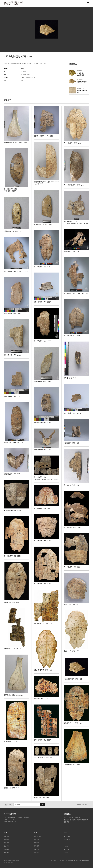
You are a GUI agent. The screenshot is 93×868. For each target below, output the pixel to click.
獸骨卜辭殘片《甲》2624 (42, 382)
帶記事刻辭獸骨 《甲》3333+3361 (15, 143)
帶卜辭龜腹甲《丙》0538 (42, 584)
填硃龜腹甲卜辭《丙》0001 (73, 723)
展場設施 (7, 849)
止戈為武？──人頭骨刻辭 (82, 74)
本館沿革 (36, 840)
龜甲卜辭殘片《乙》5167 (42, 740)
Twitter (66, 846)
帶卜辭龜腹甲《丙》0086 (42, 267)
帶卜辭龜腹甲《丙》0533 (42, 541)
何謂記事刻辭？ (82, 82)
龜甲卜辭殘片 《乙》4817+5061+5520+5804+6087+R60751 (77, 223)
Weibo (66, 853)
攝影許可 (7, 853)
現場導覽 (7, 840)
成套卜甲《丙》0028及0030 (43, 757)
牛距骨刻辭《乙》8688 (71, 443)
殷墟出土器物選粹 (82, 91)
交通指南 (7, 846)
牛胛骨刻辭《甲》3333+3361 (14, 695)
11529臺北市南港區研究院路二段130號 (16, 818)
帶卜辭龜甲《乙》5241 (11, 741)
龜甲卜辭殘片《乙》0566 (42, 699)
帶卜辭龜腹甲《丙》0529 (72, 528)
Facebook (67, 836)
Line (65, 843)
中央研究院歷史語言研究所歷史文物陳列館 (13, 3)
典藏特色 (36, 843)
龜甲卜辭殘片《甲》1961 (12, 396)
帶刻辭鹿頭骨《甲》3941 (12, 474)
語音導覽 (7, 843)
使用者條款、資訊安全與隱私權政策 (79, 861)
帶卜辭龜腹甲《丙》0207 (42, 508)
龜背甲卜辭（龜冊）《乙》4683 (14, 443)
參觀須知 (7, 836)
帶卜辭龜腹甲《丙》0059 (72, 567)
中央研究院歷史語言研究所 (12, 861)
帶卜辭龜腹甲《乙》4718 (42, 341)
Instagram (67, 840)
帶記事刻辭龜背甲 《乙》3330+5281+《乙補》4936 (46, 183)
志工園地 (53, 861)
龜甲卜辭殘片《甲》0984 (42, 423)
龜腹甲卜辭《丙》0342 (11, 788)
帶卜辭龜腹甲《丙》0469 (12, 510)
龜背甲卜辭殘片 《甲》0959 (43, 136)
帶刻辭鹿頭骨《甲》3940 (42, 450)
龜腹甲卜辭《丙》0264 (41, 798)
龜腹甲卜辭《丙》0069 (71, 651)
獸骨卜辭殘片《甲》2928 (12, 313)
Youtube (66, 849)
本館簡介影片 (38, 836)
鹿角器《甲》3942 (70, 378)
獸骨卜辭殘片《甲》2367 (42, 302)
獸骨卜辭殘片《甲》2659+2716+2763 (16, 271)
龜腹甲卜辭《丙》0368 (11, 602)
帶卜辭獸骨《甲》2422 (71, 485)
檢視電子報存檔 (83, 805)
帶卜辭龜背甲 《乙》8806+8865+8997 (11, 190)
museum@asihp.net (10, 822)
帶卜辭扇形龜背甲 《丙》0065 (74, 185)
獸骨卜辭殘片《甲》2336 (12, 355)
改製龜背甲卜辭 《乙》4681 (43, 225)
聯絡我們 (36, 853)
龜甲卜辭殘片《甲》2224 (72, 413)
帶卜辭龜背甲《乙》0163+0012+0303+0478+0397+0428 (46, 478)
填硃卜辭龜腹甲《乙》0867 (43, 670)
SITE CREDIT (11, 863)
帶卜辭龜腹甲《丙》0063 (12, 556)
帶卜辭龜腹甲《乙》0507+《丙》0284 (76, 294)
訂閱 (42, 805)
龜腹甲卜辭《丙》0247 (71, 604)
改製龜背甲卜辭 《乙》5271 (13, 231)
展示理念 (36, 846)
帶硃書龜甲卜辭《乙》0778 (43, 624)
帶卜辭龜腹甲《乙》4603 (72, 336)
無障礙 (62, 861)
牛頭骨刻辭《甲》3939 (71, 251)
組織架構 (36, 849)
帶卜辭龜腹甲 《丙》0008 (72, 143)
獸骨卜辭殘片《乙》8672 (72, 765)
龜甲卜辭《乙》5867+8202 (13, 649)
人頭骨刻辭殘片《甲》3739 (73, 679)
